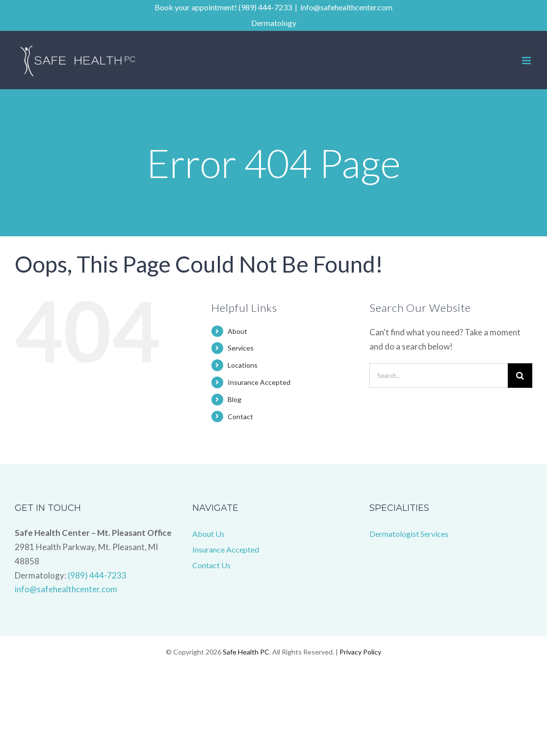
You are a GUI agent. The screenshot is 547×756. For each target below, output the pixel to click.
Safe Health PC (246, 652)
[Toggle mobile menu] (527, 61)
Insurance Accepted (259, 382)
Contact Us (211, 565)
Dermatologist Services (409, 534)
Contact (240, 416)
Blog (234, 399)
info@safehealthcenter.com (346, 7)
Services (241, 348)
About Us (208, 534)
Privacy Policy (360, 652)
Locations (243, 365)
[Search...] (439, 376)
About (237, 331)
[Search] (520, 376)
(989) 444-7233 (97, 575)
